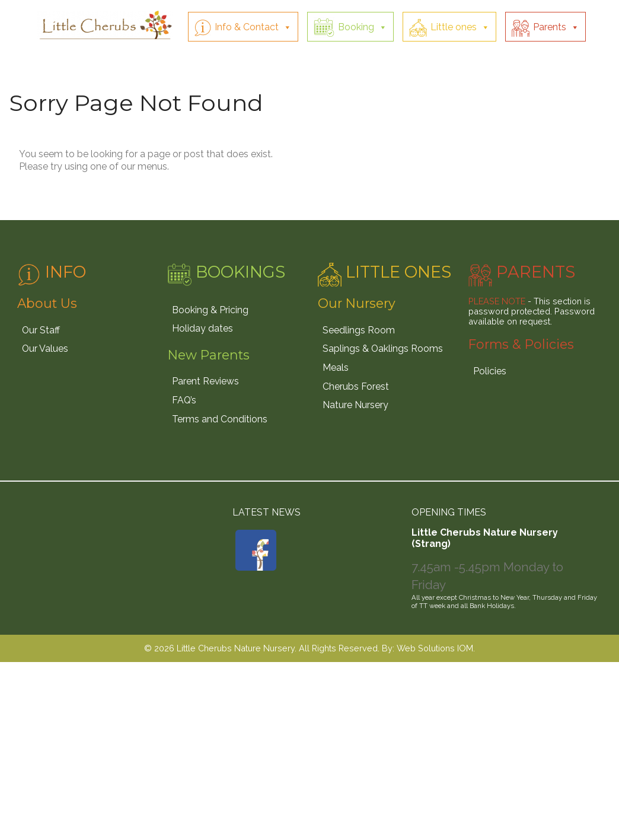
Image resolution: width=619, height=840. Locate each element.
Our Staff (41, 330)
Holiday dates (202, 328)
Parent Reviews (205, 381)
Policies (490, 371)
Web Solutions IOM (435, 648)
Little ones (454, 27)
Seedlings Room (359, 330)
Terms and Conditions (220, 419)
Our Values (45, 349)
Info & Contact (247, 27)
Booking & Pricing (210, 310)
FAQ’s (184, 400)
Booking (356, 27)
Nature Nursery (355, 405)
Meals (336, 367)
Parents (550, 27)
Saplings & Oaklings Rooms (383, 349)
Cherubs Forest (356, 386)
